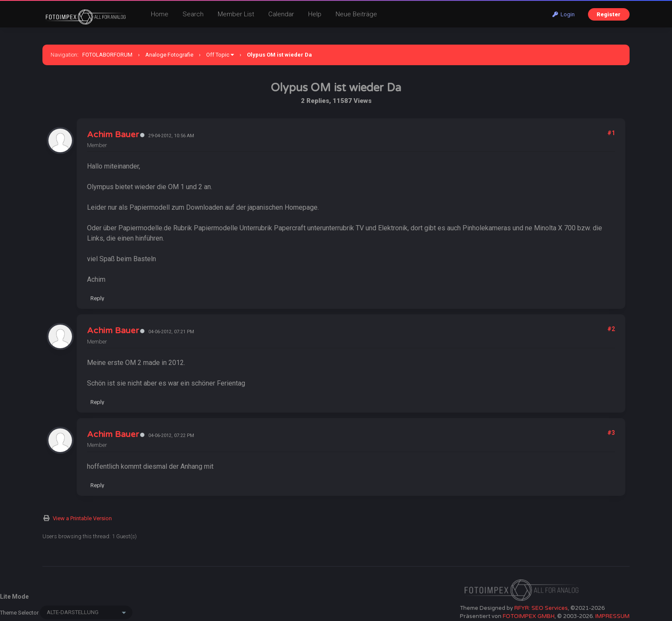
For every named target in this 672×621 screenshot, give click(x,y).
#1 (611, 133)
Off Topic (218, 55)
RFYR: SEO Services (541, 608)
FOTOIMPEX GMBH (529, 616)
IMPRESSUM (612, 616)
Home (160, 14)
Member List (236, 14)
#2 (611, 329)
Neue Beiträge (356, 14)
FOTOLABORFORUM (107, 55)
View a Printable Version (82, 518)
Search (193, 14)
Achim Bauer (113, 135)
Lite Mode (14, 597)
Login (564, 14)
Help (315, 14)
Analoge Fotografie (169, 55)
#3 (611, 433)
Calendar (281, 14)
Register (609, 14)
